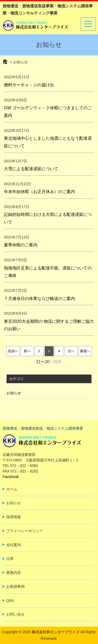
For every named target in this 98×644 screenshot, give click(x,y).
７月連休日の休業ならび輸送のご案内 (39, 298)
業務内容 (14, 573)
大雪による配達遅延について (31, 169)
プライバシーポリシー (25, 531)
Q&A (10, 600)
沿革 (10, 559)
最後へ (85, 351)
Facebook (11, 477)
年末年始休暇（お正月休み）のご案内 (39, 192)
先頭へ (13, 351)
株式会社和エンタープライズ (56, 632)
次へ (71, 351)
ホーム (12, 489)
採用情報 (14, 517)
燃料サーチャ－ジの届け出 (29, 85)
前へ (27, 351)
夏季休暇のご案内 (21, 245)
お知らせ (14, 393)
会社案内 (14, 545)
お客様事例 (15, 586)
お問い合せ (15, 614)
